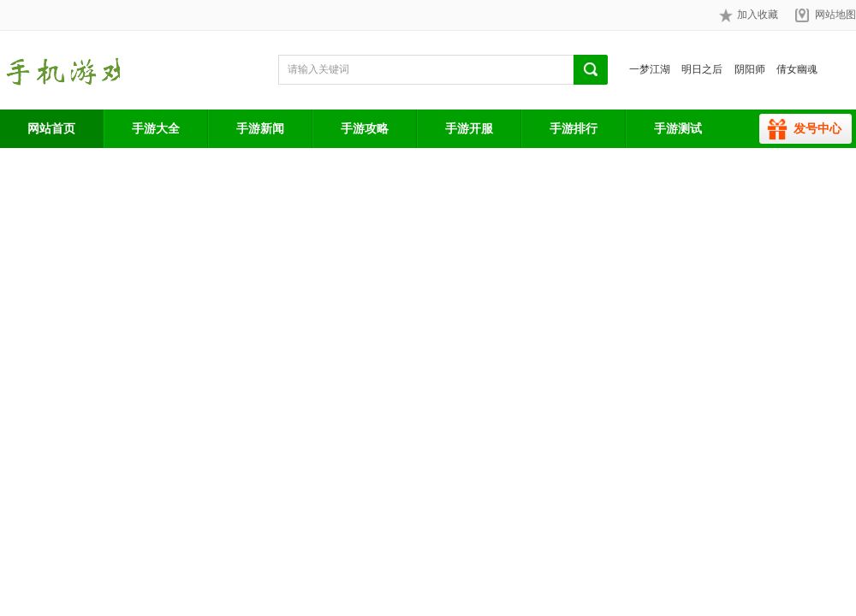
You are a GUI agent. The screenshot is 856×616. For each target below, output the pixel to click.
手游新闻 (260, 128)
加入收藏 (749, 15)
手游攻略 (365, 128)
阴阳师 (750, 69)
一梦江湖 (650, 69)
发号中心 (817, 128)
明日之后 (702, 69)
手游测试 (678, 128)
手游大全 (156, 128)
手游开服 (469, 128)
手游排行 (574, 128)
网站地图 (835, 15)
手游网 (60, 70)
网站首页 (51, 128)
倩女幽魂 (797, 69)
